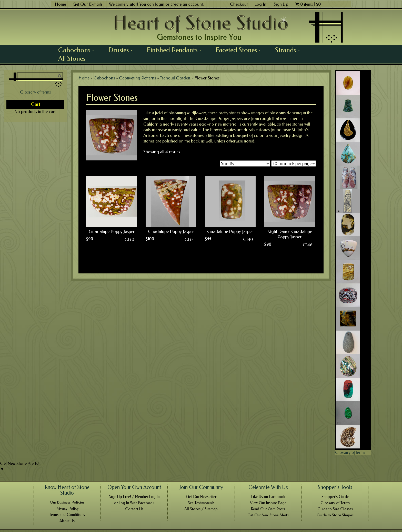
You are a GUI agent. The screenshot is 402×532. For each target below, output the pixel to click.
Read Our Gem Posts (268, 509)
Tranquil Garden (175, 78)
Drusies (122, 50)
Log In (261, 4)
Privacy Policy (67, 508)
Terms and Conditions (67, 515)
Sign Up (281, 4)
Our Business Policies (67, 502)
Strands (289, 50)
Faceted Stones (240, 50)
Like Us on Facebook (268, 497)
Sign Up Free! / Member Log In (134, 497)
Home (60, 4)
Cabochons (78, 50)
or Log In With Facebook (134, 503)
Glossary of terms (35, 92)
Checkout (239, 4)
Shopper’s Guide (335, 497)
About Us (67, 521)
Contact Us (134, 509)
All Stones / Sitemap (201, 509)
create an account (187, 4)
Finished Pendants (176, 50)
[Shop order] (245, 163)
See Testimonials (201, 503)
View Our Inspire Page (268, 503)
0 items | (308, 4)
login (160, 4)
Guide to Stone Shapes (335, 515)
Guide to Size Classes (335, 509)
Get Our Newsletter (201, 497)
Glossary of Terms (335, 503)
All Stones (72, 58)
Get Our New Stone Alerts (268, 515)
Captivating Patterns (137, 78)
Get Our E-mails (87, 4)
